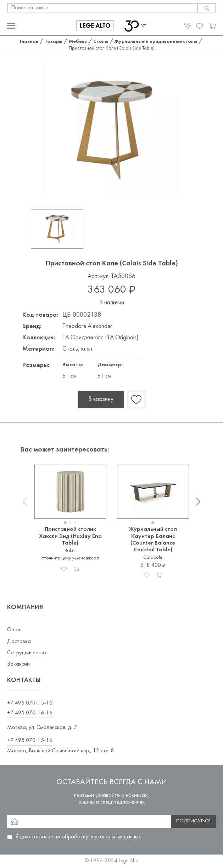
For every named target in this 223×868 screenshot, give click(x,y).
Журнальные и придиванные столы (156, 42)
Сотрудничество (27, 653)
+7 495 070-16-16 (30, 713)
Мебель (78, 42)
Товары (54, 42)
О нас (14, 630)
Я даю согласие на (78, 837)
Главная (29, 42)
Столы (101, 42)
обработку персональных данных (101, 837)
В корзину (101, 399)
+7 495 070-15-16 (30, 741)
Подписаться (193, 821)
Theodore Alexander (87, 326)
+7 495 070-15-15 (30, 703)
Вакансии (18, 664)
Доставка (19, 642)
